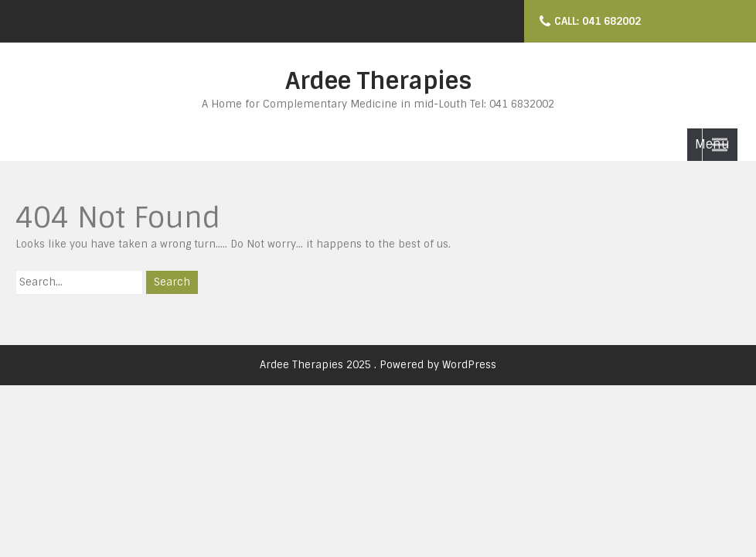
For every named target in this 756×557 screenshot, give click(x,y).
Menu (712, 144)
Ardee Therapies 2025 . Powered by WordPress (378, 365)
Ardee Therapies (378, 81)
